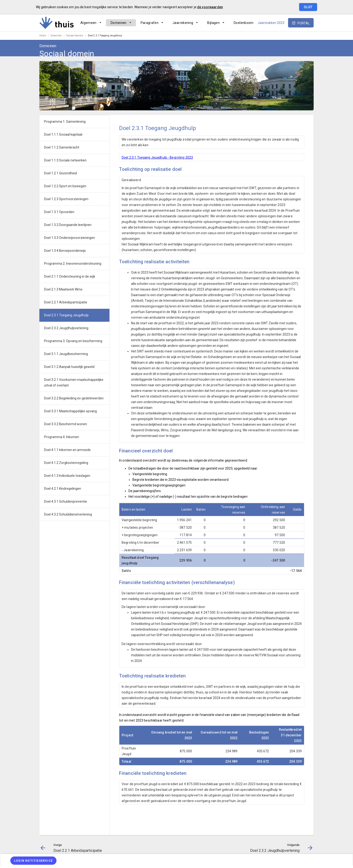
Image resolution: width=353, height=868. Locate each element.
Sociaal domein (75, 36)
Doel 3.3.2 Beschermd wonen (66, 424)
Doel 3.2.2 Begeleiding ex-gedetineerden (74, 398)
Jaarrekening (183, 23)
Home (43, 36)
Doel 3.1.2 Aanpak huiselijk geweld (69, 367)
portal (304, 23)
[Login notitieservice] (33, 861)
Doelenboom (244, 23)
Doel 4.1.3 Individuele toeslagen (67, 476)
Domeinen (119, 23)
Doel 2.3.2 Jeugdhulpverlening (66, 328)
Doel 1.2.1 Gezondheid (60, 173)
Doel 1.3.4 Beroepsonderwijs (65, 251)
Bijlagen (213, 23)
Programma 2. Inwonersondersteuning (73, 264)
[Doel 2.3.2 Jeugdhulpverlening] (298, 36)
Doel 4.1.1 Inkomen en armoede (67, 450)
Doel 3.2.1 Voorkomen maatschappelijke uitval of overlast (74, 382)
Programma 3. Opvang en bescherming (73, 341)
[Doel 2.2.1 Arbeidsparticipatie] (273, 36)
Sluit (308, 7)
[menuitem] (91, 23)
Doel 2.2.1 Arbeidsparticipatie (66, 302)
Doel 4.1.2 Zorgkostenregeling (66, 463)
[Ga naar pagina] (285, 36)
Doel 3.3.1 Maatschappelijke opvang (70, 411)
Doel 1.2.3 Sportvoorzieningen (66, 199)
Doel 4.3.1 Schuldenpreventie (66, 501)
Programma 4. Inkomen (62, 437)
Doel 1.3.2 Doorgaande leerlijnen (68, 225)
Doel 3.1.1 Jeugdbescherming (66, 354)
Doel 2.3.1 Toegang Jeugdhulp (105, 36)
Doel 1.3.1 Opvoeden (59, 212)
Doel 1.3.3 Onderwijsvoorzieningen (69, 238)
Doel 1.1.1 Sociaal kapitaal (63, 134)
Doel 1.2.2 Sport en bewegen (65, 186)
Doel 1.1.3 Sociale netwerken (65, 160)
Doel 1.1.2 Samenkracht (62, 147)
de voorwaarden (210, 7)
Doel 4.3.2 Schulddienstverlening (68, 514)
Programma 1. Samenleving (65, 122)
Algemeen (88, 23)
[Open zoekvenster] (308, 36)
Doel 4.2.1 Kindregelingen (63, 489)
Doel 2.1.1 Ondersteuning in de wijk (70, 276)
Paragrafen (150, 23)
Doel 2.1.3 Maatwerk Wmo (63, 289)
